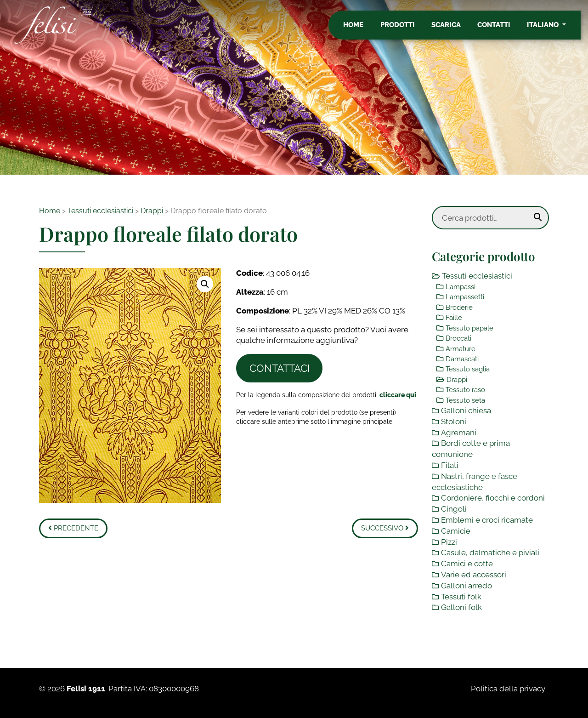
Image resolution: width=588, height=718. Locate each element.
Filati (450, 465)
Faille (454, 318)
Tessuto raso (465, 390)
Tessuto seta (465, 400)
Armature (461, 349)
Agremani (459, 433)
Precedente (73, 528)
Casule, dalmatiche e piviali (490, 553)
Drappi (152, 211)
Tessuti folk (461, 597)
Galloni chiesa (466, 410)
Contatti (501, 29)
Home (361, 29)
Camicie (456, 531)
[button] (205, 284)
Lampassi (461, 287)
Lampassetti (465, 297)
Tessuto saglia (468, 369)
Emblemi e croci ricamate (487, 520)
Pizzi (449, 542)
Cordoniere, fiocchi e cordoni (493, 498)
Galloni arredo (466, 586)
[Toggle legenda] (398, 395)
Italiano (551, 29)
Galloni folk (461, 607)
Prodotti (405, 29)
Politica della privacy (508, 689)
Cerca (538, 217)
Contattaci (280, 368)
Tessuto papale (469, 328)
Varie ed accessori (474, 575)
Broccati (458, 338)
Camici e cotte (467, 564)
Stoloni (454, 422)
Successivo (385, 528)
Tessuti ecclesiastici (100, 211)
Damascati (462, 359)
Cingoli (454, 509)
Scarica (453, 29)
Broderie (459, 308)
